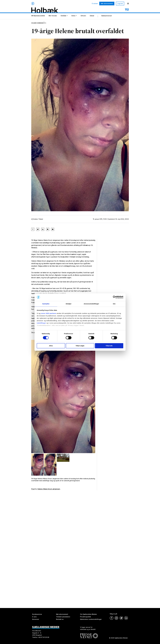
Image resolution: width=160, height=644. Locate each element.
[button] (93, 398)
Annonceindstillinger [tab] (91, 304)
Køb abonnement (107, 3)
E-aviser (95, 4)
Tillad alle (109, 346)
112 (50, 25)
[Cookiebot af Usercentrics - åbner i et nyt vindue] (114, 297)
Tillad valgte (80, 346)
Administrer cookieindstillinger (91, 619)
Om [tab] (114, 304)
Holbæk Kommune (40, 25)
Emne (73, 19)
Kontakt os (60, 619)
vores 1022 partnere (49, 314)
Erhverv (83, 19)
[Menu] (128, 4)
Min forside (53, 19)
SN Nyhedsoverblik (38, 19)
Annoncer (36, 619)
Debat (92, 19)
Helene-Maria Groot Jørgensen (49, 491)
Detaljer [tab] (69, 304)
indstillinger (41, 323)
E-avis (34, 617)
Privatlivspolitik (85, 617)
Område (63, 19)
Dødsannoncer (107, 19)
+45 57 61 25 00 (43, 637)
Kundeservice (37, 614)
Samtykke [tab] (46, 304)
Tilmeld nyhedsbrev (63, 617)
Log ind (120, 3)
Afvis (51, 346)
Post (33, 491)
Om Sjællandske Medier (88, 614)
